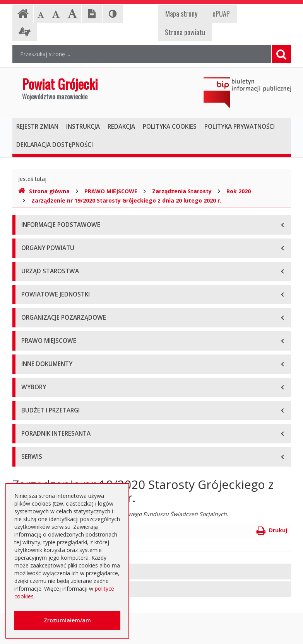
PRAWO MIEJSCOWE (111, 191)
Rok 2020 (239, 191)
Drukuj (272, 530)
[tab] (152, 572)
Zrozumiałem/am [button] (67, 620)
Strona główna (44, 191)
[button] (152, 572)
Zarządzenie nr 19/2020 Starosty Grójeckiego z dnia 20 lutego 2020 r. (126, 200)
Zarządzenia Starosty (182, 191)
